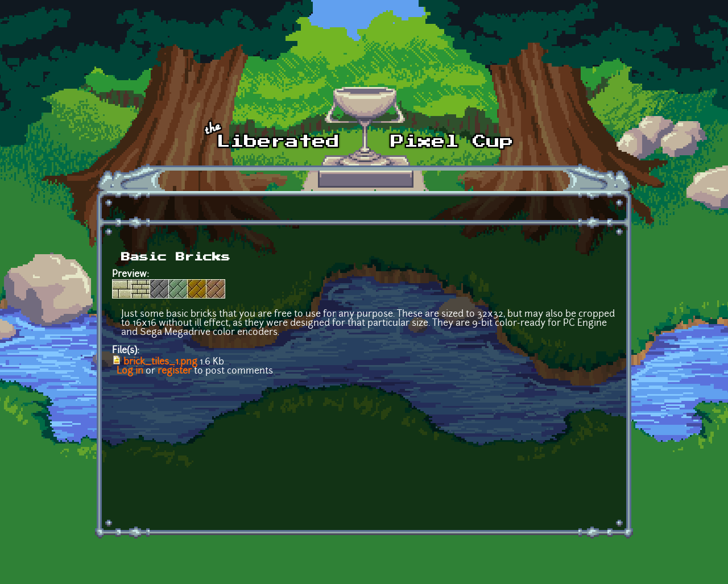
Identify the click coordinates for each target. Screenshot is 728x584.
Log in (130, 371)
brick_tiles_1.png (160, 362)
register (175, 371)
